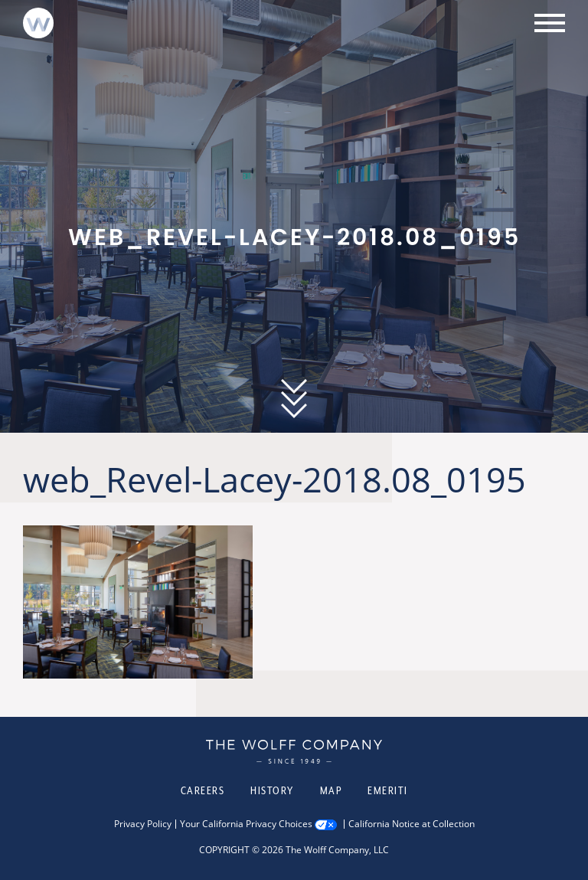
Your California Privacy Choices (246, 824)
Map (331, 790)
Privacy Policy (143, 824)
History (272, 790)
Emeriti (388, 790)
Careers (203, 790)
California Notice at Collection (412, 824)
